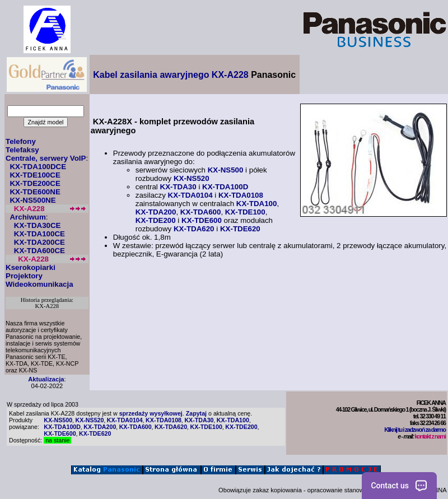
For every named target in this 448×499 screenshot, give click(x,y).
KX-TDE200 (156, 220)
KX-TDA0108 (241, 195)
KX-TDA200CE (39, 242)
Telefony (21, 141)
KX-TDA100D (225, 187)
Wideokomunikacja (39, 284)
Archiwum (27, 217)
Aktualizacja (46, 379)
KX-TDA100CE (39, 234)
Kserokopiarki (31, 267)
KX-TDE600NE (35, 192)
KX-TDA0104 (190, 195)
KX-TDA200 (156, 212)
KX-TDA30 (178, 187)
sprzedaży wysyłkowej (151, 413)
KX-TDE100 (245, 212)
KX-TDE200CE (35, 183)
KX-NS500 (226, 170)
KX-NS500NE (32, 200)
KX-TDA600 (201, 212)
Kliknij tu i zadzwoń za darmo (415, 430)
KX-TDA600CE (39, 251)
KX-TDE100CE (35, 175)
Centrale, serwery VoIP (46, 158)
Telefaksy (22, 150)
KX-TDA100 (257, 204)
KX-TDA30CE (38, 225)
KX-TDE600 (202, 220)
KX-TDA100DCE (38, 167)
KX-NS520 (192, 178)
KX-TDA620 (194, 229)
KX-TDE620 (240, 229)
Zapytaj (196, 413)
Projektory (24, 276)
